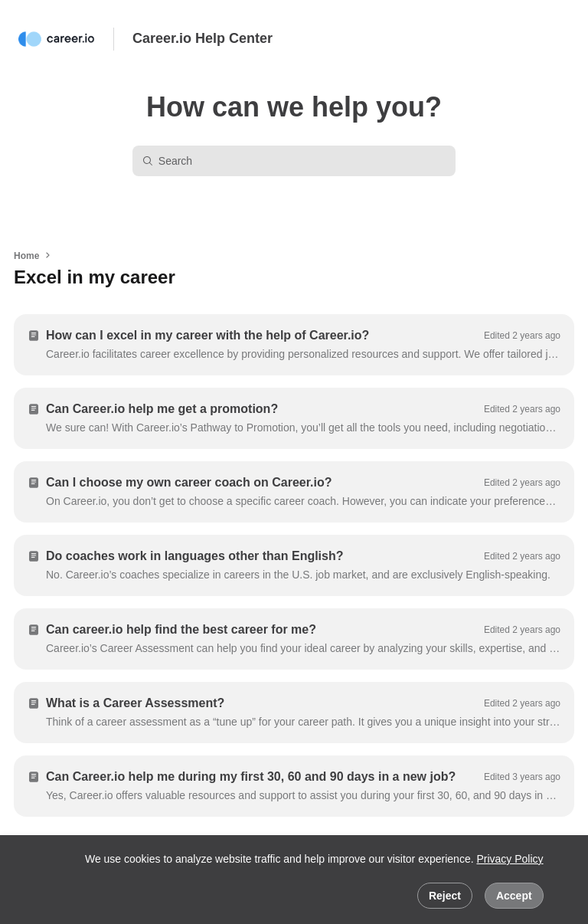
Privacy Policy (510, 859)
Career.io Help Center (203, 38)
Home (26, 256)
